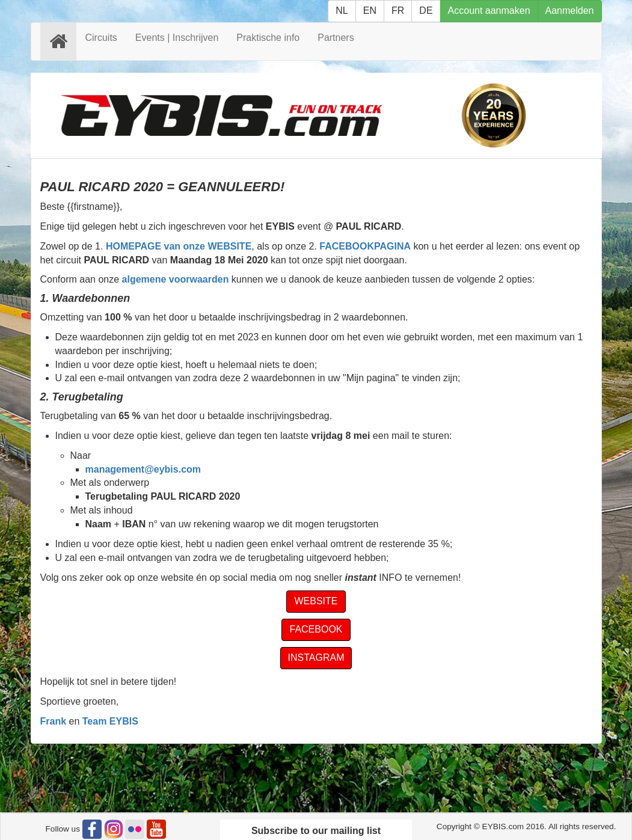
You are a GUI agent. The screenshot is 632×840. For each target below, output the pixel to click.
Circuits (101, 38)
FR (398, 11)
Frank (54, 721)
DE (426, 11)
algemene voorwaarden (176, 279)
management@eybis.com (143, 469)
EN (370, 11)
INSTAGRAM (316, 658)
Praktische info (268, 38)
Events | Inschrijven (177, 38)
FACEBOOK (316, 629)
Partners (336, 38)
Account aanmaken (489, 11)
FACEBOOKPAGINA (365, 246)
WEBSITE (316, 601)
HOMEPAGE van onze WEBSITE (179, 246)
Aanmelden (570, 11)
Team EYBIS (110, 721)
